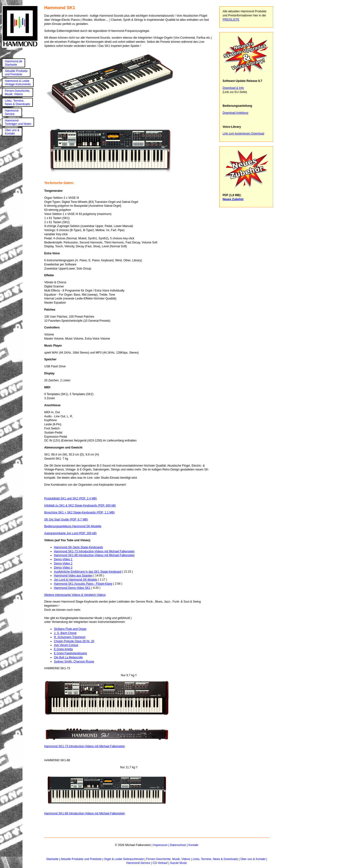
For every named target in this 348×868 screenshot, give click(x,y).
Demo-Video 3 (63, 568)
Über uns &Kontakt (12, 132)
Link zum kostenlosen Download (243, 134)
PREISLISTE (231, 20)
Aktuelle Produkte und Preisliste (81, 859)
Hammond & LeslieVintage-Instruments (18, 83)
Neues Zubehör (233, 199)
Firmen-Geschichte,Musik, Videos (18, 92)
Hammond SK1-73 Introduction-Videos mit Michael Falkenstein (94, 551)
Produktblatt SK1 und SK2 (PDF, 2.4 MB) (71, 498)
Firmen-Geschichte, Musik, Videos (168, 859)
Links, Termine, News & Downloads (215, 859)
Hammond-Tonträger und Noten (18, 122)
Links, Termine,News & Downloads (17, 102)
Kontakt (193, 845)
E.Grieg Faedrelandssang (70, 653)
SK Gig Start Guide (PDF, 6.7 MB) (66, 519)
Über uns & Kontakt (253, 859)
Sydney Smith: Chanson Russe (74, 662)
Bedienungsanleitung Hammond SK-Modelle (73, 526)
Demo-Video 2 (63, 563)
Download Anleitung (235, 113)
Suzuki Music (178, 863)
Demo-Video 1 (63, 559)
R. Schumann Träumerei (70, 637)
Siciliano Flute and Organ (70, 629)
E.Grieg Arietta (63, 649)
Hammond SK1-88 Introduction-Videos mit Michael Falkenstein (94, 555)
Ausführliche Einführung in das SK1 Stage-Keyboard (88, 572)
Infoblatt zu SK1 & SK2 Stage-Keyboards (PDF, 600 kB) (80, 505)
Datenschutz (178, 845)
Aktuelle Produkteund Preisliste (16, 73)
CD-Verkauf (160, 863)
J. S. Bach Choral (65, 633)
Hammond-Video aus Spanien (73, 576)
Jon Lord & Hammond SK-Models (76, 580)
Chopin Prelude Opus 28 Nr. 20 (74, 641)
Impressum (160, 845)
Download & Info (233, 88)
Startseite (52, 859)
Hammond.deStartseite (14, 63)
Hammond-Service (12, 112)
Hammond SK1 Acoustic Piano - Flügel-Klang (83, 584)
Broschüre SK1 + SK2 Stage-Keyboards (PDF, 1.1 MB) (80, 512)
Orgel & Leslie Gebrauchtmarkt (124, 859)
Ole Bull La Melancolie (68, 657)
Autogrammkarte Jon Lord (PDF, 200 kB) (70, 533)
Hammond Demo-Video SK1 (72, 588)
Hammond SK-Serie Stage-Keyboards (78, 547)
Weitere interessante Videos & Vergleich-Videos (75, 595)
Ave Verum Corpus (66, 645)
